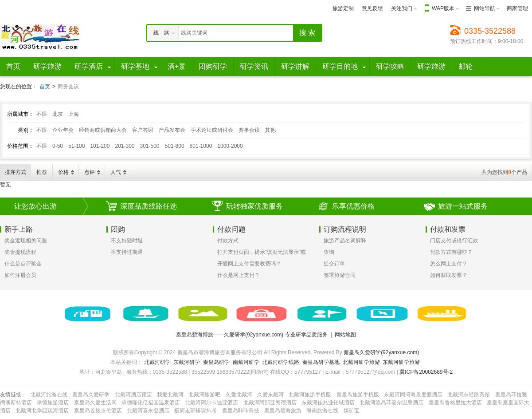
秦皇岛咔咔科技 (241, 411)
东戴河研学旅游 (401, 362)
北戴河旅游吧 (204, 395)
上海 (74, 114)
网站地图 (345, 335)
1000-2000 (230, 146)
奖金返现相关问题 (26, 241)
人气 (116, 172)
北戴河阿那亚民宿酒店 (270, 403)
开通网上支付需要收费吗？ (249, 264)
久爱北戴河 (239, 395)
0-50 (58, 146)
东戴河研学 (187, 362)
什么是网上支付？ (239, 275)
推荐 (42, 172)
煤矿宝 (352, 411)
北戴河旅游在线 (49, 395)
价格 (63, 172)
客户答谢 (143, 130)
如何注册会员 (20, 275)
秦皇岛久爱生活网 (95, 403)
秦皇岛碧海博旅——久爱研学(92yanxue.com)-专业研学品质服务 (252, 335)
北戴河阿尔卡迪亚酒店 (211, 403)
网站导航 (485, 8)
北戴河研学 (157, 362)
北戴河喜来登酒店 (148, 411)
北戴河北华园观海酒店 (42, 411)
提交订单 (334, 264)
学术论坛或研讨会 (212, 130)
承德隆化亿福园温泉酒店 (151, 403)
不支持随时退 (127, 241)
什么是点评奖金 (23, 264)
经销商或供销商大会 (103, 130)
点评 (90, 172)
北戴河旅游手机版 (310, 395)
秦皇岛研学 (216, 362)
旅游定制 (343, 8)
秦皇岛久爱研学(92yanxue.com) (381, 352)
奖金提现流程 (20, 252)
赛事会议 (249, 130)
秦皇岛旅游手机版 (358, 395)
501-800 (175, 146)
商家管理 (517, 8)
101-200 (100, 146)
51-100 (76, 146)
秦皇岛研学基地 (321, 362)
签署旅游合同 (340, 275)
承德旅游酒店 (53, 403)
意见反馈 (372, 8)
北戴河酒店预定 (133, 395)
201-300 (125, 146)
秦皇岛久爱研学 (91, 395)
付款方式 (228, 241)
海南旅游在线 (322, 411)
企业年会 (63, 130)
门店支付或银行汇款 (454, 241)
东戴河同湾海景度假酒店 (413, 395)
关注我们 (402, 8)
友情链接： (13, 395)
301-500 (150, 146)
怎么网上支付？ (449, 264)
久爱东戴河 (270, 395)
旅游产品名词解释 (345, 241)
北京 (58, 114)
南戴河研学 (246, 362)
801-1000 (201, 146)
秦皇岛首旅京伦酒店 (98, 411)
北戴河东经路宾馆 (469, 395)
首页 (45, 87)
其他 (270, 130)
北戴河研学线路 (281, 362)
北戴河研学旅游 (361, 362)
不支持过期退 (127, 252)
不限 (42, 114)
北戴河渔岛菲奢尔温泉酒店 (391, 403)
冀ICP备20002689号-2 (426, 372)
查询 (329, 252)
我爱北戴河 (170, 395)
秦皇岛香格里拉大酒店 (455, 403)
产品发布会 (172, 130)
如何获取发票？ (449, 275)
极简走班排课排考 (196, 411)
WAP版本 (443, 8)
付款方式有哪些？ (451, 252)
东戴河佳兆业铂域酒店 (328, 403)
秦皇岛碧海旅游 (283, 411)
